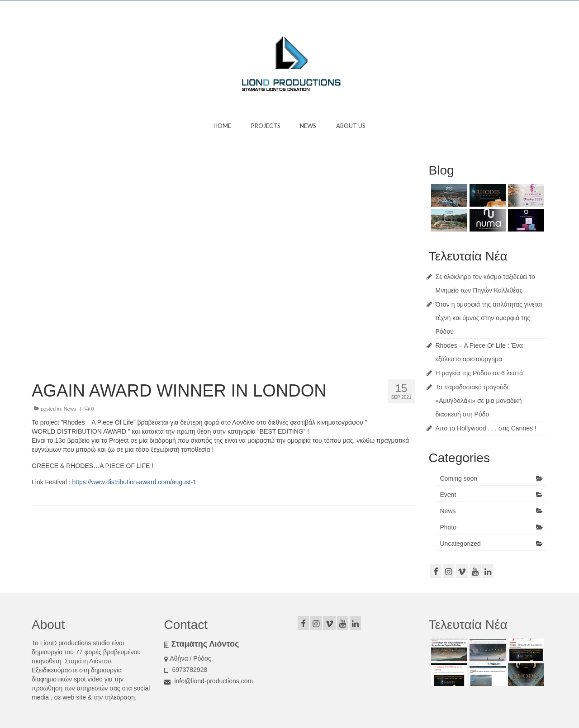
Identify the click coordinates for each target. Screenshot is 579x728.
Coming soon (459, 478)
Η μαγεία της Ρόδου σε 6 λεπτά (479, 373)
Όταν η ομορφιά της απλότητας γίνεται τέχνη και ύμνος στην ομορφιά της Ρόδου (489, 318)
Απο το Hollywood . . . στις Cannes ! (486, 428)
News (70, 409)
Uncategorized (460, 544)
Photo (448, 527)
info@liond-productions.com (209, 681)
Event (448, 495)
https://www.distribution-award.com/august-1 (134, 482)
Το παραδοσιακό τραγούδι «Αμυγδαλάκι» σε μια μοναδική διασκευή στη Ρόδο (479, 401)
